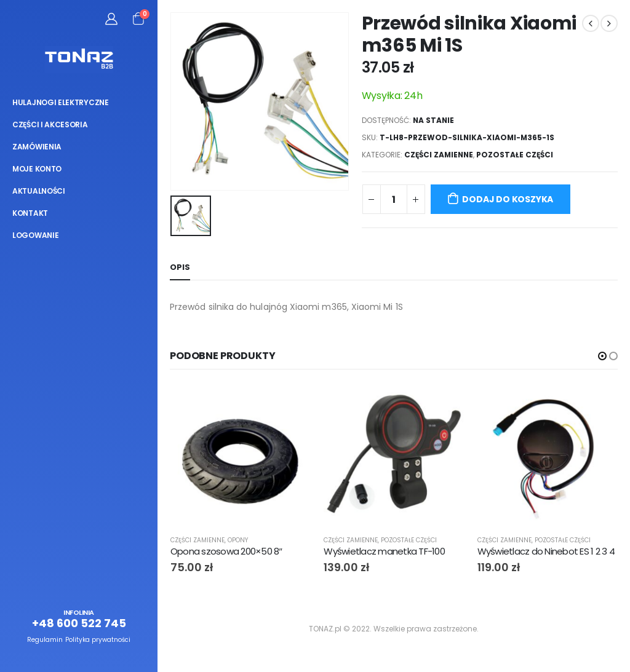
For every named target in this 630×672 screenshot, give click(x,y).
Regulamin (45, 640)
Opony (238, 540)
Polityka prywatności (98, 640)
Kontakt (30, 213)
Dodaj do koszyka (508, 199)
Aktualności (39, 191)
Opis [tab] (180, 267)
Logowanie (35, 235)
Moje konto (37, 169)
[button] (602, 356)
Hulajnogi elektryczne (61, 102)
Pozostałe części (515, 155)
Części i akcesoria (50, 125)
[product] (241, 455)
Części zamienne (439, 155)
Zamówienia (37, 147)
